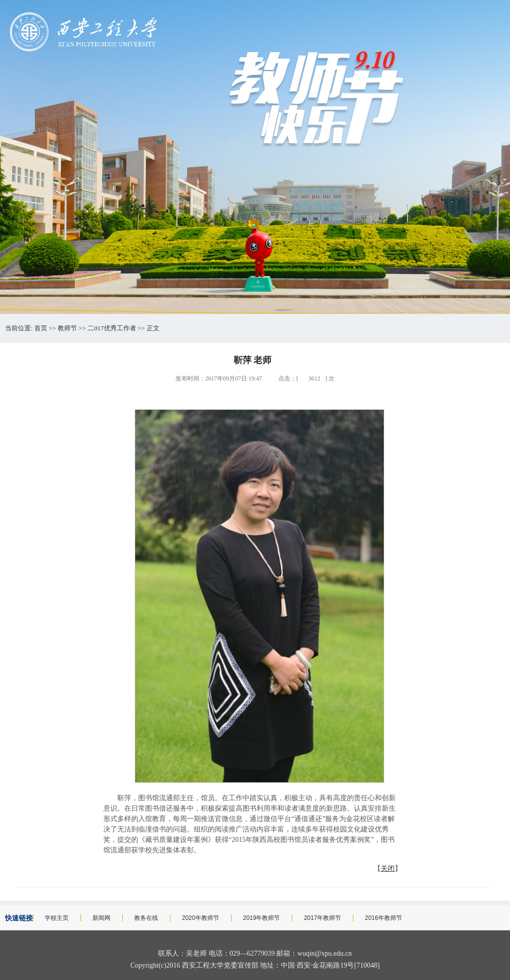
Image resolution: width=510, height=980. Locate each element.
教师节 (67, 328)
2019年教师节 (262, 918)
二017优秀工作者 (112, 328)
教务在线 (146, 918)
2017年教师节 (322, 918)
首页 (41, 328)
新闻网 (101, 918)
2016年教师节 (383, 918)
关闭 (388, 868)
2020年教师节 (201, 918)
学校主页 (57, 918)
